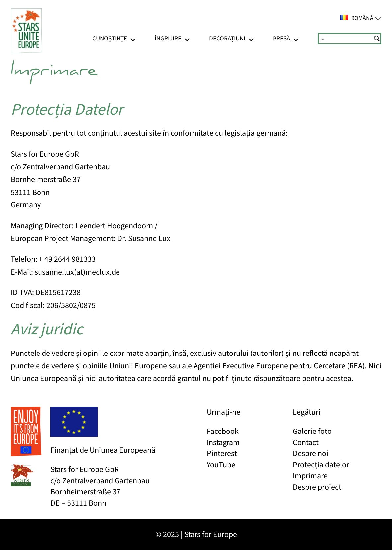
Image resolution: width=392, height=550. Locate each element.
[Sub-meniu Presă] (296, 39)
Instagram (223, 443)
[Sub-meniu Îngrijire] (187, 39)
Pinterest (222, 454)
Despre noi (311, 454)
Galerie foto (312, 431)
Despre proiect (317, 487)
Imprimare (310, 476)
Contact (306, 443)
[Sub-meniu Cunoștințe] (133, 39)
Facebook (223, 431)
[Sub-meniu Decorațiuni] (251, 39)
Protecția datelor (321, 465)
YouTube (221, 465)
